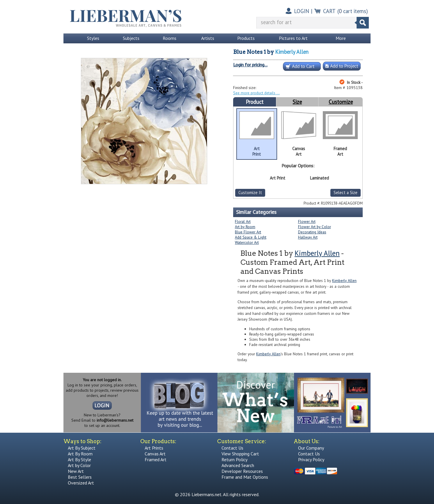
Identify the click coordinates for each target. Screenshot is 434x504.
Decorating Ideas (312, 232)
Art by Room (245, 227)
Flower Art (307, 221)
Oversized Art (81, 483)
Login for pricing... (250, 65)
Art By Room (80, 454)
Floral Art (243, 221)
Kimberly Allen (292, 52)
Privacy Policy (311, 459)
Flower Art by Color (315, 227)
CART (329, 11)
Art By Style (79, 459)
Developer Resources (242, 471)
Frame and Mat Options (245, 477)
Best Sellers (80, 477)
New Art (76, 471)
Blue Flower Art (248, 232)
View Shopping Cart (240, 454)
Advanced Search (238, 465)
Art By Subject (82, 448)
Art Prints (154, 448)
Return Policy (234, 459)
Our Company (311, 448)
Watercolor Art (247, 242)
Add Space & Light (251, 237)
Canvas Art (155, 454)
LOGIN (302, 11)
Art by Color (79, 465)
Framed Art (156, 459)
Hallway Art (308, 237)
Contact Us (232, 448)
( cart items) (353, 11)
